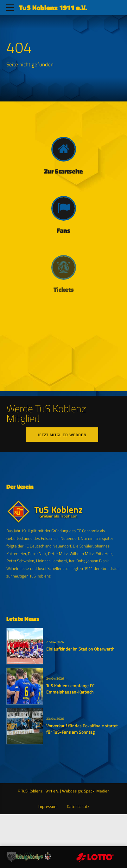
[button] (11, 857)
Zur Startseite (63, 171)
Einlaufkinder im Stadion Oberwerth (80, 649)
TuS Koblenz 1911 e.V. (53, 8)
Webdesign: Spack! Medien (86, 791)
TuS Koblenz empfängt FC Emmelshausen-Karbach (70, 689)
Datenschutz (78, 807)
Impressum (48, 807)
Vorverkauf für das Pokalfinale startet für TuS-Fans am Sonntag (82, 729)
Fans (63, 230)
